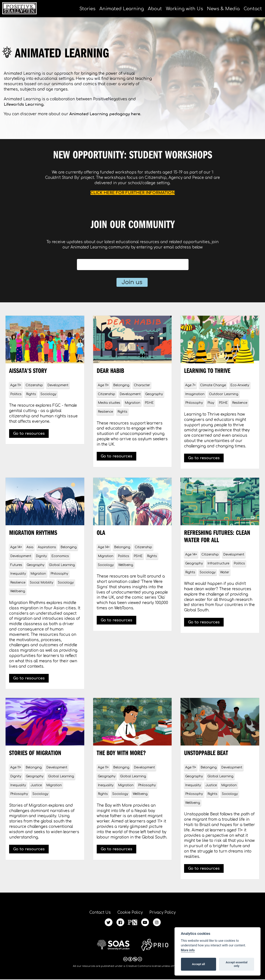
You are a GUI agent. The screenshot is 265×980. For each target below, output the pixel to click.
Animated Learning (122, 9)
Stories (87, 9)
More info (188, 950)
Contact (253, 9)
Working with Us (184, 9)
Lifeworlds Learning (24, 104)
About (155, 9)
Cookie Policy (130, 912)
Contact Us (97, 912)
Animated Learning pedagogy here (105, 114)
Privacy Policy (165, 912)
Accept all (199, 964)
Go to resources (29, 433)
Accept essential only (237, 964)
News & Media (223, 9)
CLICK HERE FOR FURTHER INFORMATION (133, 193)
